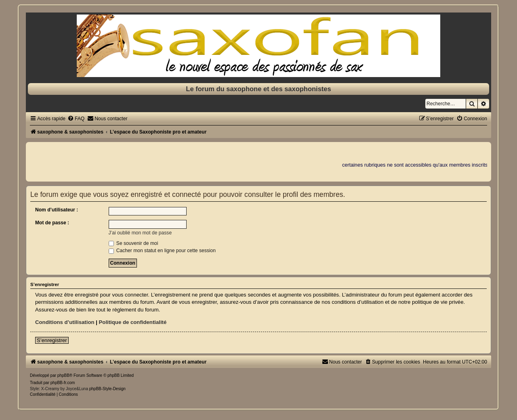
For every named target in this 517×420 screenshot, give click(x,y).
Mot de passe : (52, 223)
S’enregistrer (52, 340)
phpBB (63, 375)
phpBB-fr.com (63, 383)
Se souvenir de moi (133, 243)
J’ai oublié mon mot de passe (140, 233)
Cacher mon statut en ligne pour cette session (162, 251)
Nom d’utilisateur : (57, 210)
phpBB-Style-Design (107, 389)
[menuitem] (76, 119)
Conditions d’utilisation (65, 322)
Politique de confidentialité (133, 322)
